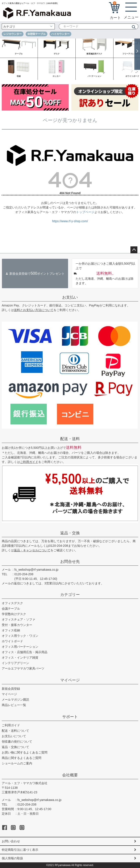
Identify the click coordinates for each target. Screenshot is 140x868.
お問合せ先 (70, 562)
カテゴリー (70, 595)
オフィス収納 (11, 630)
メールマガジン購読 (15, 700)
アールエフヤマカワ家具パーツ (23, 668)
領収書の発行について (17, 742)
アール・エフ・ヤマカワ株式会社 (25, 783)
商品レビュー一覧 (14, 705)
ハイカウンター (60, 34)
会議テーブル (11, 609)
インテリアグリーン (15, 663)
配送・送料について (15, 731)
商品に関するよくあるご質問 (22, 758)
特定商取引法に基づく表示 (20, 850)
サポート (70, 717)
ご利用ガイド (29, 462)
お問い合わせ (11, 841)
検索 (132, 27)
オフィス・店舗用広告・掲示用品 (25, 652)
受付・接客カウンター (17, 625)
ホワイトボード (12, 641)
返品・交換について (15, 747)
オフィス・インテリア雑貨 (20, 658)
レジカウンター (13, 34)
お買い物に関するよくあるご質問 (25, 752)
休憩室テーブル (37, 34)
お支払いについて (14, 736)
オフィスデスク (12, 603)
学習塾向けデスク (14, 614)
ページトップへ (134, 250)
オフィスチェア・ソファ (18, 619)
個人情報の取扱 (12, 858)
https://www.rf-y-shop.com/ (70, 221)
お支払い (70, 297)
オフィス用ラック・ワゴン (20, 636)
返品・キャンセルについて (32, 550)
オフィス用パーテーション (20, 647)
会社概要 (70, 775)
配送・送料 (70, 439)
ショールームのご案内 (17, 763)
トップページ (85, 212)
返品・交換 (70, 533)
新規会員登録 (11, 689)
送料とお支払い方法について (34, 310)
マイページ (70, 680)
